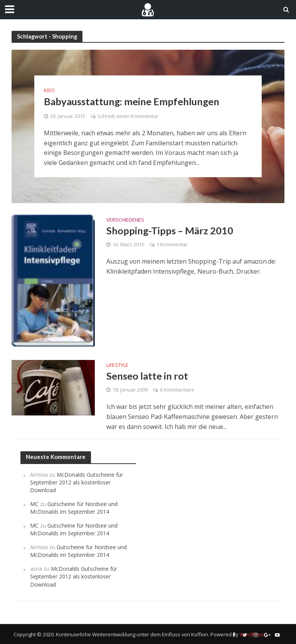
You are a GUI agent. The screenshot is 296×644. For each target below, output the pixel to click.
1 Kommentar (172, 245)
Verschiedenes (125, 220)
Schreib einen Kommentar (128, 116)
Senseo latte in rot (148, 376)
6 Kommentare (177, 390)
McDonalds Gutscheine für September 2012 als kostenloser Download (77, 483)
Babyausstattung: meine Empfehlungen (133, 101)
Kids (49, 90)
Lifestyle (117, 366)
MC (34, 504)
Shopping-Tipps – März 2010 (170, 230)
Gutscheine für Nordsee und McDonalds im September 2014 (74, 508)
